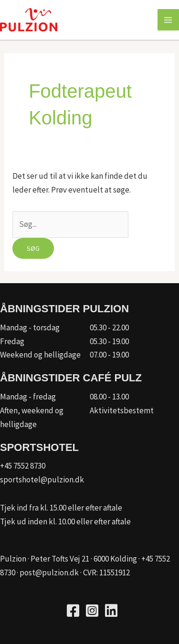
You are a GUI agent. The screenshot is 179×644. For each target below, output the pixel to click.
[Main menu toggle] (168, 20)
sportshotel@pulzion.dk (42, 480)
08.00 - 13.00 (109, 397)
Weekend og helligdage (40, 355)
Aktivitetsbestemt (122, 410)
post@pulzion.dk (49, 572)
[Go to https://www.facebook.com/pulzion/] (73, 612)
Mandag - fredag (28, 397)
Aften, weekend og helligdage (32, 417)
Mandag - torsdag (30, 327)
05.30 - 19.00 (109, 341)
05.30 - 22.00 (109, 327)
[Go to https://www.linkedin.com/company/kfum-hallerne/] (111, 612)
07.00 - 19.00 (109, 355)
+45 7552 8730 (23, 466)
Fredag (12, 341)
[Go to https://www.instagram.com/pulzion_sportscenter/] (92, 612)
